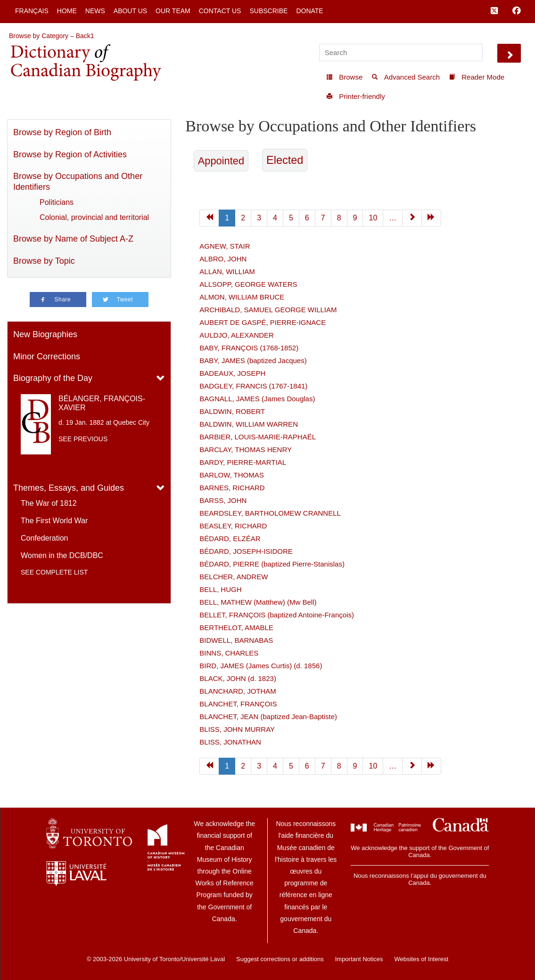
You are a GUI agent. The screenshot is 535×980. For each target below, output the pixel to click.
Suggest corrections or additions (280, 959)
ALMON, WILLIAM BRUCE (242, 297)
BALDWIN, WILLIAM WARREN (249, 424)
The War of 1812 (49, 503)
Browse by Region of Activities (70, 154)
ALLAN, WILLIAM (227, 271)
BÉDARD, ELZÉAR (230, 539)
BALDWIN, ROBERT (232, 411)
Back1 (85, 36)
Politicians (57, 202)
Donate (309, 11)
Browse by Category (39, 36)
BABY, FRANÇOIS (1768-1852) (249, 348)
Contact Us (220, 11)
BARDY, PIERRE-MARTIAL (243, 462)
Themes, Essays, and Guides (69, 488)
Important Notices (359, 959)
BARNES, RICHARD (232, 488)
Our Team (173, 11)
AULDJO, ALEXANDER (237, 335)
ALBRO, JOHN (223, 259)
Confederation (45, 538)
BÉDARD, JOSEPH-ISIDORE (246, 551)
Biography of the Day (53, 378)
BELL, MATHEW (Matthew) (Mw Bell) (258, 602)
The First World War (54, 521)
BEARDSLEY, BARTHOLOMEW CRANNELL (270, 513)
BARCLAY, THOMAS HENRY (246, 450)
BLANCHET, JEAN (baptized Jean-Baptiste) (268, 717)
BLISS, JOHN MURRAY (237, 729)
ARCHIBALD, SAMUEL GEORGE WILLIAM (268, 310)
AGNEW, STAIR (225, 246)
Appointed (221, 161)
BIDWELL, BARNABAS (236, 640)
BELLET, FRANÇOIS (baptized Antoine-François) (277, 615)
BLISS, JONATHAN (230, 742)
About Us (130, 11)
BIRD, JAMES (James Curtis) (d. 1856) (261, 666)
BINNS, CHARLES (229, 653)
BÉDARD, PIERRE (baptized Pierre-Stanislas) (272, 564)
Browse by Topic (44, 261)
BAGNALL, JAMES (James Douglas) (257, 399)
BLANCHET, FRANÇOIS (238, 704)
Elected (285, 160)
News (95, 11)
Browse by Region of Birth (62, 132)
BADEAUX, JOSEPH (232, 373)
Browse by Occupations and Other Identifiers (78, 182)
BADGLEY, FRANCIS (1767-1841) (253, 386)
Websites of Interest (421, 959)
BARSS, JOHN (223, 500)
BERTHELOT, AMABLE (236, 628)
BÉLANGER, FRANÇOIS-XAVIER (102, 403)
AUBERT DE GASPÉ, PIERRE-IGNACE (263, 322)
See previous (83, 439)
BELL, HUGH (220, 589)
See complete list (54, 572)
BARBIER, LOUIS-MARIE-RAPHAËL (258, 437)
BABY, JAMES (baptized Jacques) (253, 360)
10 (373, 218)
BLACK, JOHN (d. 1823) (238, 678)
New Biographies (45, 334)
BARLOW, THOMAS (231, 475)
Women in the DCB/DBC (62, 555)
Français (32, 11)
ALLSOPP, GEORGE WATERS (248, 284)
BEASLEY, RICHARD (233, 526)
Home (67, 11)
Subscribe (268, 11)
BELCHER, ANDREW (234, 577)
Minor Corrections (47, 356)
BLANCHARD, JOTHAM (238, 691)
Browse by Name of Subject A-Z (73, 239)
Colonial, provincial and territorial (94, 217)
